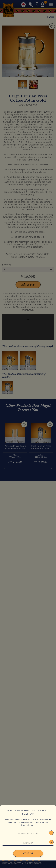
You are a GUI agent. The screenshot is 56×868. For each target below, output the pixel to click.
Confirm (28, 853)
